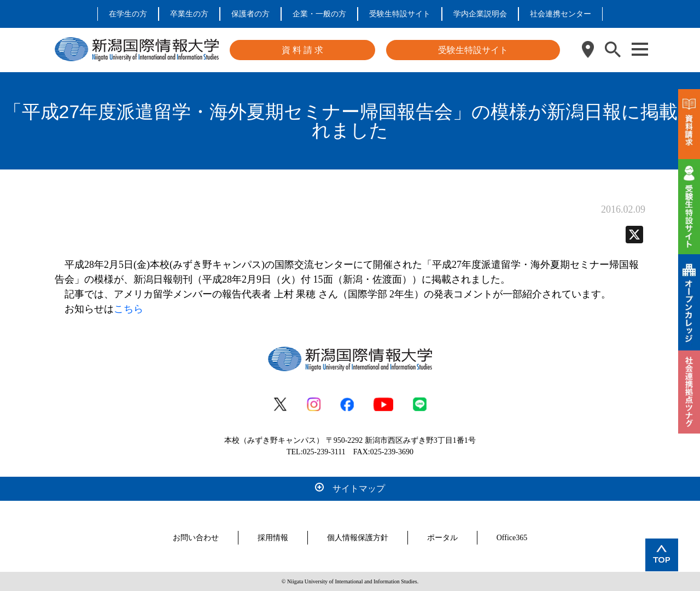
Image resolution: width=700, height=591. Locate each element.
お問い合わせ (196, 538)
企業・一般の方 (319, 14)
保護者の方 (250, 14)
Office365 (512, 538)
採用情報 (273, 538)
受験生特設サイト (400, 14)
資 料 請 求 (302, 50)
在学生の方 (128, 14)
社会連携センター (561, 14)
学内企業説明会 (480, 14)
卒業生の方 (189, 14)
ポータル (442, 538)
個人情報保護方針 (358, 538)
